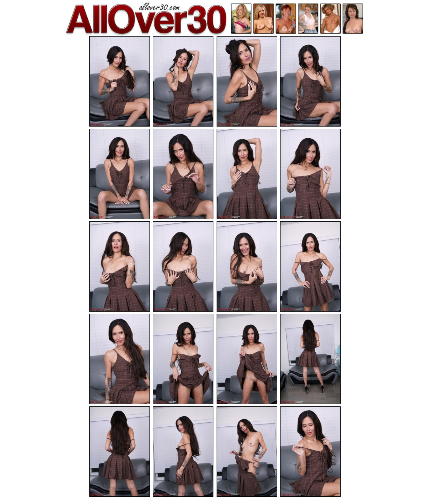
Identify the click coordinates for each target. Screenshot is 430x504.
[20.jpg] (310, 452)
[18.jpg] (183, 452)
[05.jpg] (120, 174)
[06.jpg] (183, 174)
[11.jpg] (247, 266)
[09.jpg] (120, 266)
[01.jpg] (120, 81)
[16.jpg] (310, 359)
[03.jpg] (247, 81)
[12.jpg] (310, 266)
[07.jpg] (247, 174)
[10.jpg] (183, 266)
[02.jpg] (183, 81)
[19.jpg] (247, 452)
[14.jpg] (183, 359)
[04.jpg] (310, 81)
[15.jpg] (247, 359)
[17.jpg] (120, 452)
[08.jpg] (310, 174)
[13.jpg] (120, 359)
